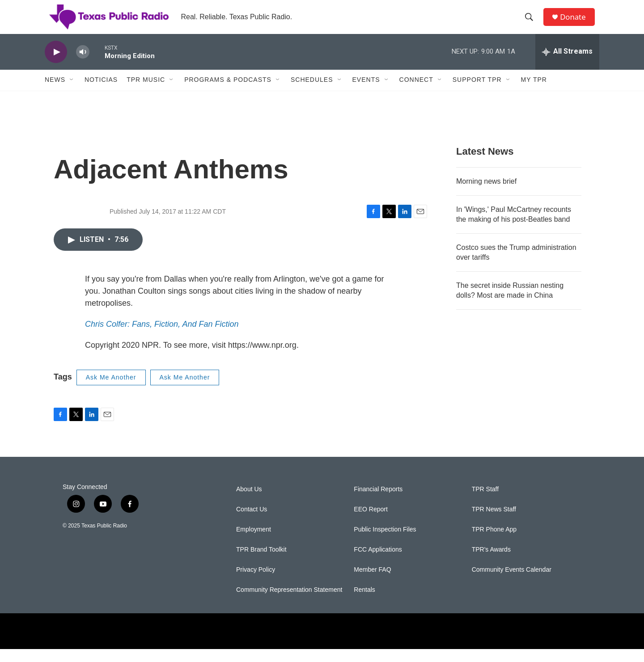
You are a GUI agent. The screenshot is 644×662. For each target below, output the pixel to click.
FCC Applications (378, 563)
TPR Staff (485, 502)
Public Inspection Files (385, 542)
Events (366, 93)
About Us (249, 502)
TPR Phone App (494, 542)
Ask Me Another (111, 390)
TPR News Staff (494, 522)
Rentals (364, 603)
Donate (576, 23)
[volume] (83, 65)
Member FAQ (372, 583)
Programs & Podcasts (228, 93)
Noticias (101, 93)
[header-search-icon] (532, 24)
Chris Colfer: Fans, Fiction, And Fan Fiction (162, 337)
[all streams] (567, 65)
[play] (56, 65)
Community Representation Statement (289, 603)
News (55, 93)
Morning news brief (486, 194)
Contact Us (252, 522)
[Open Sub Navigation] (72, 93)
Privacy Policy (256, 583)
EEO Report (371, 522)
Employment (254, 542)
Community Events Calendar (512, 583)
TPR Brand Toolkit (261, 563)
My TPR (534, 93)
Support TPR (477, 93)
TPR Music (146, 93)
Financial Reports (378, 502)
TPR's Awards (491, 563)
